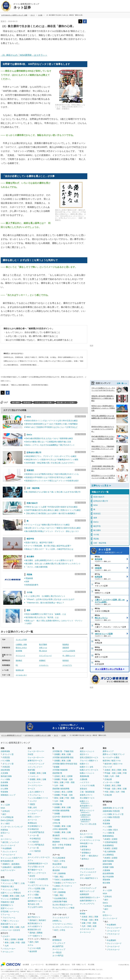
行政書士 (58, 883)
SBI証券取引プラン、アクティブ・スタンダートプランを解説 (51, 456)
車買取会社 (32, 823)
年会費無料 (7, 848)
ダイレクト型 (8, 754)
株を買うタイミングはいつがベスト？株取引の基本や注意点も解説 (53, 528)
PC (17, 665)
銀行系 (5, 842)
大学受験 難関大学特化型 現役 (65, 764)
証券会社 (6, 811)
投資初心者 (20, 670)
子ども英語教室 (59, 858)
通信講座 (56, 870)
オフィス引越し (34, 892)
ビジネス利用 (35, 948)
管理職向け (86, 853)
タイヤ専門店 (58, 956)
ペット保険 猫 (108, 833)
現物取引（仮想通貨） (12, 864)
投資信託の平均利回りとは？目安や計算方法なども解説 (48, 477)
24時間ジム (57, 921)
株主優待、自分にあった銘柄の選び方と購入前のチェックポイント (53, 564)
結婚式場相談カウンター (90, 897)
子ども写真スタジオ (36, 867)
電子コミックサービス (37, 873)
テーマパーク (85, 932)
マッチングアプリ (87, 904)
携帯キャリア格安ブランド (114, 754)
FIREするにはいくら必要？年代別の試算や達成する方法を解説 (51, 507)
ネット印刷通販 (86, 837)
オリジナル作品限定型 (39, 879)
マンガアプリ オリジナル (38, 885)
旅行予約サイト (34, 917)
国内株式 (19, 660)
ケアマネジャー (70, 883)
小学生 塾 (56, 823)
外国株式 (42, 660)
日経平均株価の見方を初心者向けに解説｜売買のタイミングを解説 (53, 510)
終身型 (107, 839)
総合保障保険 (108, 873)
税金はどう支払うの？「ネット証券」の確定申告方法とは (49, 549)
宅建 (56, 877)
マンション (7, 883)
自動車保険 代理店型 (111, 811)
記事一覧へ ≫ (122, 383)
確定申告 (30, 539)
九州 (23, 896)
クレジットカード (8, 845)
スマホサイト (44, 665)
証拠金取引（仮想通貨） (13, 867)
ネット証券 (113, 551)
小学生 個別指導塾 (60, 829)
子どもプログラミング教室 (63, 908)
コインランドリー (35, 767)
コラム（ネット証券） (44, 403)
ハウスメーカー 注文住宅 (10, 930)
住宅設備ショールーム (10, 911)
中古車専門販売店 (37, 832)
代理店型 (6, 757)
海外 (37, 942)
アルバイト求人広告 (88, 824)
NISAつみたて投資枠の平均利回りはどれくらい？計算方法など (52, 427)
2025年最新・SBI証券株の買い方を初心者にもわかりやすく (50, 463)
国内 (31, 942)
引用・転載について (79, 965)
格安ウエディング (87, 891)
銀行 (4, 814)
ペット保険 (5, 779)
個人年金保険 (108, 877)
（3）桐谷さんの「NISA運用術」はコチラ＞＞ (24, 55)
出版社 (32, 882)
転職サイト (84, 764)
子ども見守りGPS (35, 907)
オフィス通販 (33, 895)
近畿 (17, 896)
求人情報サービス (87, 798)
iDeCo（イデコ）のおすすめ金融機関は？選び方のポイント (50, 445)
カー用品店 (57, 952)
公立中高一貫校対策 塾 (62, 817)
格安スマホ (118, 764)
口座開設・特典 (21, 644)
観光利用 (33, 951)
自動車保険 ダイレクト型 (113, 808)
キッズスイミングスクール (63, 927)
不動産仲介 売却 (7, 880)
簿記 (62, 877)
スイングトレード (45, 656)
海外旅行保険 (6, 776)
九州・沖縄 (59, 785)
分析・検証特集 (33, 488)
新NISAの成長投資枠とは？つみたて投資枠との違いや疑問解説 (52, 424)
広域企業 (108, 779)
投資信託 (27, 403)
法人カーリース (86, 834)
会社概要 (26, 965)
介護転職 (84, 779)
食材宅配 (31, 770)
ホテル (30, 945)
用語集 (29, 574)
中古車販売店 (33, 829)
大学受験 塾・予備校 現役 (63, 751)
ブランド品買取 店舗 (36, 889)
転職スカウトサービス (89, 770)
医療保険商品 (108, 836)
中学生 (64, 839)
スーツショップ (59, 949)
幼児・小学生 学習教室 (62, 845)
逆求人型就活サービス (89, 757)
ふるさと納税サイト (36, 792)
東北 (7, 939)
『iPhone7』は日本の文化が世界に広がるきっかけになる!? (50, 599)
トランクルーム (34, 795)
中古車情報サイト (35, 826)
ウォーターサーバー (36, 751)
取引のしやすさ (21, 648)
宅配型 (32, 804)
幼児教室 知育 (58, 848)
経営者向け (86, 850)
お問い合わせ (65, 965)
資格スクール (58, 889)
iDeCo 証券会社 (7, 820)
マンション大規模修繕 (10, 899)
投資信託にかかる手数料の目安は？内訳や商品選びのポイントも (52, 474)
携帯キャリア (108, 751)
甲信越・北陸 (67, 779)
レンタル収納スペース (39, 798)
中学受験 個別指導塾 (61, 811)
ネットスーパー (34, 782)
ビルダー (6, 936)
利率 (27, 582)
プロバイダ (107, 767)
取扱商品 (66, 644)
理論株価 (29, 578)
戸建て (16, 883)
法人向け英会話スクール (63, 905)
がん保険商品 (108, 855)
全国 (95, 926)
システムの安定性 (69, 651)
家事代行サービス (35, 761)
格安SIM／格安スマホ (112, 761)
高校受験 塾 (57, 773)
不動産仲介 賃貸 (7, 902)
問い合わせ (43, 651)
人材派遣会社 (85, 820)
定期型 (115, 839)
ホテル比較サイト (35, 926)
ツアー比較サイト (35, 936)
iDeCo (29, 435)
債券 (28, 610)
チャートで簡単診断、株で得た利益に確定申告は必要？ (48, 546)
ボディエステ (85, 875)
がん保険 (4, 789)
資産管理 (66, 648)
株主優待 (16, 403)
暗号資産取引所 (7, 861)
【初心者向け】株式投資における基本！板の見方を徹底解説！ (51, 513)
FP (55, 873)
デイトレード (20, 656)
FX (2, 836)
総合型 (32, 876)
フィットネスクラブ (61, 918)
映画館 (83, 914)
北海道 (57, 776)
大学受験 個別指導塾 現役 (63, 757)
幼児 (56, 861)
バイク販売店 (33, 842)
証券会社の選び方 (34, 452)
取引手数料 (43, 644)
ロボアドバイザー (8, 870)
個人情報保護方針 (52, 965)
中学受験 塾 (57, 804)
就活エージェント (87, 751)
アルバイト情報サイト (89, 761)
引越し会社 (32, 807)
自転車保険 (5, 770)
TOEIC (57, 880)
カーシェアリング (35, 811)
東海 (12, 896)
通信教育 (56, 835)
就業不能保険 (108, 861)
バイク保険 (5, 761)
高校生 (57, 839)
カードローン (6, 839)
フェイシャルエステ (88, 872)
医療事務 (62, 873)
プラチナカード (113, 934)
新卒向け (85, 859)
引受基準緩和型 (111, 842)
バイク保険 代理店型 (111, 817)
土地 (23, 883)
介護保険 (106, 870)
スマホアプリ (67, 665)
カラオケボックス (87, 929)
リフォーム (5, 914)
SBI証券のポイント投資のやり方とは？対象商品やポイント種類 (52, 460)
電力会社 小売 (33, 904)
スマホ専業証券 (7, 817)
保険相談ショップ (8, 795)
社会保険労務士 (68, 880)
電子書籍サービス (35, 870)
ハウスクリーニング (36, 764)
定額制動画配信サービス (38, 863)
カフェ (30, 860)
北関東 (13, 939)
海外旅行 (42, 920)
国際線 (40, 933)
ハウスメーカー (9, 949)
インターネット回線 (111, 782)
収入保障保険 (110, 852)
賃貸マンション (7, 908)
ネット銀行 (5, 824)
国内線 (32, 933)
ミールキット (33, 776)
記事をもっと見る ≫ (101, 485)
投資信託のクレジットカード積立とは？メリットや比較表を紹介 (52, 481)
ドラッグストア (59, 943)
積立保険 (106, 883)
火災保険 (4, 773)
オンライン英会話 (60, 867)
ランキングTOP (21, 640)
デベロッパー (8, 952)
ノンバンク (14, 842)
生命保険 (4, 782)
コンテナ (33, 801)
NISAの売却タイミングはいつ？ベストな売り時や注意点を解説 (52, 421)
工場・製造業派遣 (87, 792)
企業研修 (84, 846)
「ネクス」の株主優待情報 (37, 567)
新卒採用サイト (86, 807)
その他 (29, 592)
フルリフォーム (9, 918)
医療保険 (4, 785)
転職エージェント (87, 773)
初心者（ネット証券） (66, 403)
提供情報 (19, 651)
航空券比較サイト (35, 923)
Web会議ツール (86, 843)
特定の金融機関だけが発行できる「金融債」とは (46, 614)
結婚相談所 (84, 894)
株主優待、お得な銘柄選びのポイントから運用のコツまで (49, 560)
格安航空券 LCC (34, 930)
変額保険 (106, 880)
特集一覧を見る (80, 416)
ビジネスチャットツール (90, 840)
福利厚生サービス (35, 901)
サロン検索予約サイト (89, 878)
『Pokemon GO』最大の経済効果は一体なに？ (45, 603)
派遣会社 (84, 789)
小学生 (72, 839)
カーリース (32, 820)
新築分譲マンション (9, 924)
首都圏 (5, 896)
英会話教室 (57, 864)
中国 (125, 773)
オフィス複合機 (34, 898)
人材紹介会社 (85, 816)
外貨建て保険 (108, 867)
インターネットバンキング (12, 827)
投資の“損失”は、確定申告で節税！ (40, 542)
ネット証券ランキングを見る (109, 669)
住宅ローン (5, 833)
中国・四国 (20, 943)
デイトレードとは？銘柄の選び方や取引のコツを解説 (48, 525)
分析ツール (43, 648)
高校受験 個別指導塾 (61, 789)
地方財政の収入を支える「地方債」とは (42, 617)
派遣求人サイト (86, 795)
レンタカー (32, 814)
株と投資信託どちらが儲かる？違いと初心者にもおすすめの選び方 (53, 492)
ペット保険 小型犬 (110, 830)
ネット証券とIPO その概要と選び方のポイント (45, 596)
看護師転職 (84, 776)
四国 (106, 776)
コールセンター (21, 675)
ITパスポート (67, 886)
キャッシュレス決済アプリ (12, 858)
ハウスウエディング (88, 888)
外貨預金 (4, 830)
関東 (96, 917)
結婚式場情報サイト (88, 901)
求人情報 (91, 965)
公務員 (57, 886)
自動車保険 (5, 751)
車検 (30, 854)
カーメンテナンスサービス (39, 857)
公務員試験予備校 (60, 901)
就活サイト (84, 754)
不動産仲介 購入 (7, 886)
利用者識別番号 (32, 585)
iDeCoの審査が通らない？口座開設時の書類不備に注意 (48, 442)
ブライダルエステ (87, 869)
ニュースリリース (37, 965)
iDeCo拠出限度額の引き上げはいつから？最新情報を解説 (49, 438)
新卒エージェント (87, 811)
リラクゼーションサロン (63, 924)
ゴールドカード (9, 855)
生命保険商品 (108, 845)
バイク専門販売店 (37, 845)
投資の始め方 (32, 503)
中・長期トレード (69, 656)
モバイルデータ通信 (111, 757)
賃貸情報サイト (7, 905)
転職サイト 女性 (87, 767)
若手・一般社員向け (90, 856)
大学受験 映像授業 (60, 770)
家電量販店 (57, 940)
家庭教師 (56, 842)
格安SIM (108, 764)
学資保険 (4, 792)
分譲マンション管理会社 (11, 893)
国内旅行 (33, 920)
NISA (29, 417)
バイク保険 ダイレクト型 (113, 814)
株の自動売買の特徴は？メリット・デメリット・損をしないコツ (52, 531)
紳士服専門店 (58, 946)
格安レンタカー (34, 817)
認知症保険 (107, 864)
